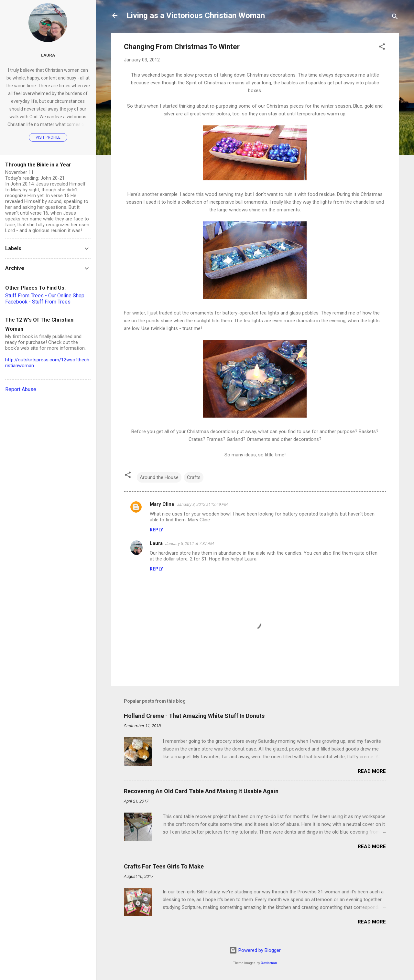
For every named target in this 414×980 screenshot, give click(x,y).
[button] (382, 48)
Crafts (194, 477)
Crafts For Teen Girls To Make (164, 866)
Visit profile (48, 137)
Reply (156, 530)
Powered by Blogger (255, 950)
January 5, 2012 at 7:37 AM (190, 543)
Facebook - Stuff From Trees (38, 302)
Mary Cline (162, 504)
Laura (156, 543)
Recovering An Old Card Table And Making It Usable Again (201, 791)
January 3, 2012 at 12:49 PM (202, 504)
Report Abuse (21, 389)
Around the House (159, 477)
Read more (372, 771)
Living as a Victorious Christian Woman (196, 16)
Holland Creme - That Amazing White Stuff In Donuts (194, 716)
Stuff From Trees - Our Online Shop (45, 296)
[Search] (395, 18)
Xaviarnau (269, 963)
